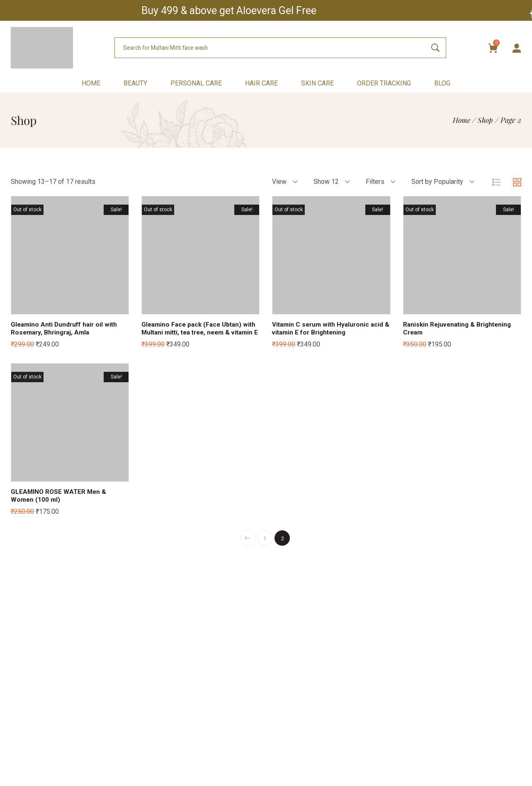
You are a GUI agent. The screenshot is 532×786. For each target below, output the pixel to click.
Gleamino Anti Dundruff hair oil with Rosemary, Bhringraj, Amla (66, 328)
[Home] (460, 120)
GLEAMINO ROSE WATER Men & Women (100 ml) (60, 503)
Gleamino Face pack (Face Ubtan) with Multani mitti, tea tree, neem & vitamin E (196, 332)
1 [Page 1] (265, 546)
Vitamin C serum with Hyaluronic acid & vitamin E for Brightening (330, 328)
